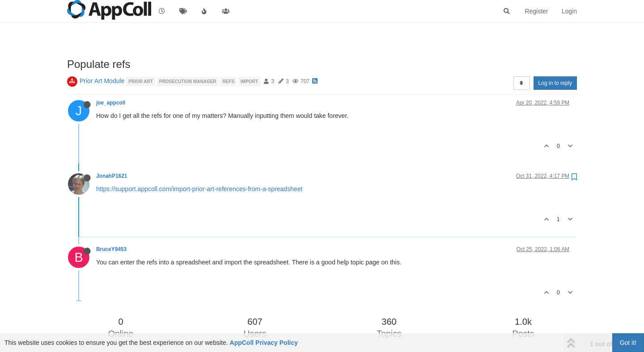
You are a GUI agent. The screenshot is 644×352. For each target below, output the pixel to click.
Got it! (628, 343)
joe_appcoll (111, 103)
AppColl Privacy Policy (264, 343)
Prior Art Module (102, 81)
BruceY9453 (111, 249)
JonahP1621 (112, 176)
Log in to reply (555, 83)
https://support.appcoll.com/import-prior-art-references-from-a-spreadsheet (199, 189)
